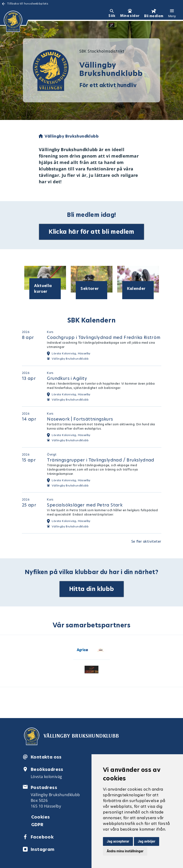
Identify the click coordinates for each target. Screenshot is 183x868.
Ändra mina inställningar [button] (125, 851)
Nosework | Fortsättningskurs (80, 419)
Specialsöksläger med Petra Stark (85, 505)
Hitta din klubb (92, 589)
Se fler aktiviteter (146, 541)
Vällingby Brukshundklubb (70, 359)
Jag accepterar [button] (118, 841)
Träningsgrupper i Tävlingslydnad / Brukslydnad (100, 460)
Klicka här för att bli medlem (91, 232)
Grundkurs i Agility (67, 378)
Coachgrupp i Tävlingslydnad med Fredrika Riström (104, 337)
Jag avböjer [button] (146, 841)
